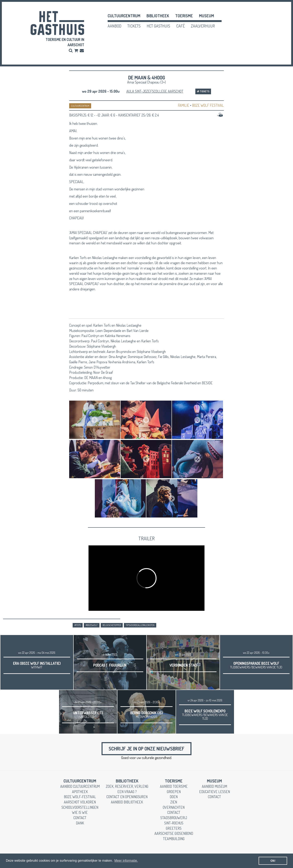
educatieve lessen (215, 792)
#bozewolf (92, 625)
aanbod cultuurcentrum (80, 786)
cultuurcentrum (124, 16)
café (180, 26)
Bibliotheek (158, 16)
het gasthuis (158, 26)
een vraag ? (127, 792)
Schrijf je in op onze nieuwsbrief (146, 749)
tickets (134, 26)
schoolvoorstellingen (80, 807)
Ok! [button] (273, 861)
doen (174, 797)
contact (80, 818)
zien (174, 802)
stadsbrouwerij (174, 818)
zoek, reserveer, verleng (127, 786)
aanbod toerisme (174, 786)
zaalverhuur (203, 26)
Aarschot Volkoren (80, 802)
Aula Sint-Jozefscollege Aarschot (155, 91)
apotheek (80, 792)
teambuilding (174, 839)
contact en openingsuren (127, 797)
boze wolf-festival (80, 797)
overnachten (174, 807)
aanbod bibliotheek (127, 802)
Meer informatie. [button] (126, 861)
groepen (174, 792)
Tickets (203, 91)
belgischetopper (112, 625)
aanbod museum (214, 786)
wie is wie (80, 812)
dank (80, 823)
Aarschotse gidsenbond (174, 833)
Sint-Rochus (174, 823)
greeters (174, 828)
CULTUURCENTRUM (80, 106)
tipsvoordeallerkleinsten (140, 625)
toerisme (184, 16)
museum (207, 16)
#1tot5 (78, 625)
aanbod (114, 26)
